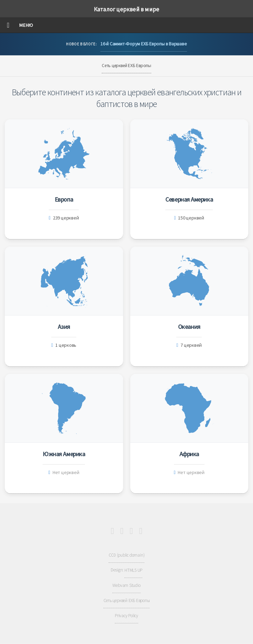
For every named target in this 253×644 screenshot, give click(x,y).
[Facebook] (122, 531)
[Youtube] (112, 531)
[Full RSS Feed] (141, 531)
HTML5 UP (133, 570)
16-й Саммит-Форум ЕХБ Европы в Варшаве (144, 44)
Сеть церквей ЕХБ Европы (126, 66)
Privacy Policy (126, 616)
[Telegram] (131, 531)
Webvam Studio (126, 585)
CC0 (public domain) (127, 555)
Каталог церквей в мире (126, 9)
